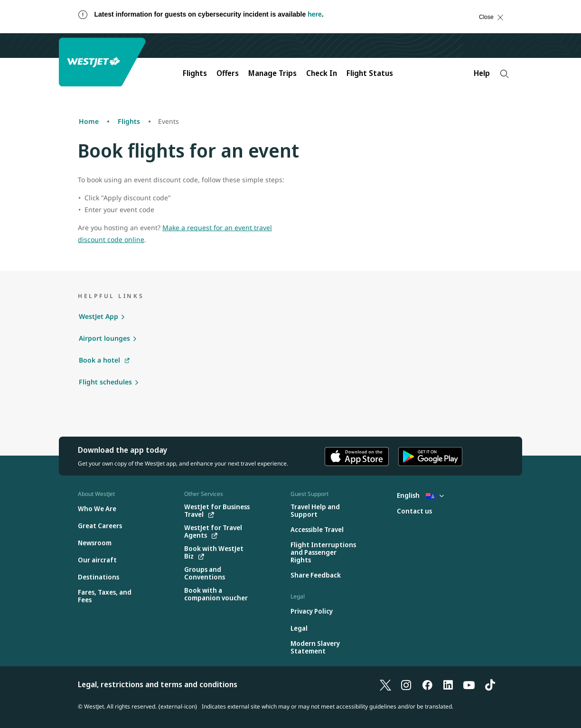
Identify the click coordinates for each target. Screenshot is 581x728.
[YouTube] (469, 684)
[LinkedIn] (448, 684)
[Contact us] (414, 511)
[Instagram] (406, 684)
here (315, 14)
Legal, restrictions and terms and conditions (158, 684)
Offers (228, 73)
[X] (385, 684)
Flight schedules (105, 382)
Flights (195, 73)
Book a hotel (99, 360)
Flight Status (370, 73)
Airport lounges (104, 338)
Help (482, 73)
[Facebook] (427, 684)
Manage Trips (272, 73)
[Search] (504, 74)
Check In (322, 73)
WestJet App (98, 316)
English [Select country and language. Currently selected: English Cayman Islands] (420, 495)
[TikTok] (490, 684)
